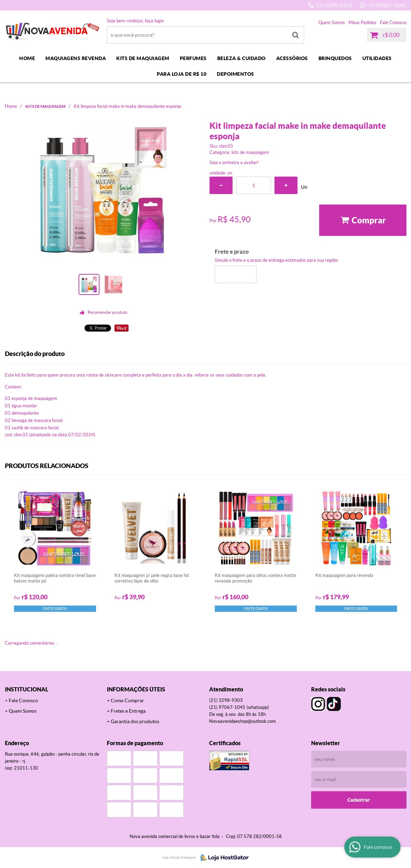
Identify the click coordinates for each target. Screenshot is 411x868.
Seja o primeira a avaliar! (234, 162)
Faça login (154, 21)
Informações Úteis (136, 689)
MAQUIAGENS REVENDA (76, 58)
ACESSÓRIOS (292, 58)
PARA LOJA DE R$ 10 (182, 74)
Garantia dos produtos (135, 721)
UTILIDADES (377, 58)
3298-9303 (334, 5)
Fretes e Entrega (128, 711)
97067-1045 (387, 5)
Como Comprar (127, 700)
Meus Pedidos (362, 23)
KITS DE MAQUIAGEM (143, 58)
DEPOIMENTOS (236, 74)
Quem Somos (332, 23)
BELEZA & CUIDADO (241, 58)
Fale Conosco (393, 23)
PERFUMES (193, 58)
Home (27, 58)
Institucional (27, 689)
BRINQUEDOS (335, 58)
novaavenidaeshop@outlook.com (243, 721)
